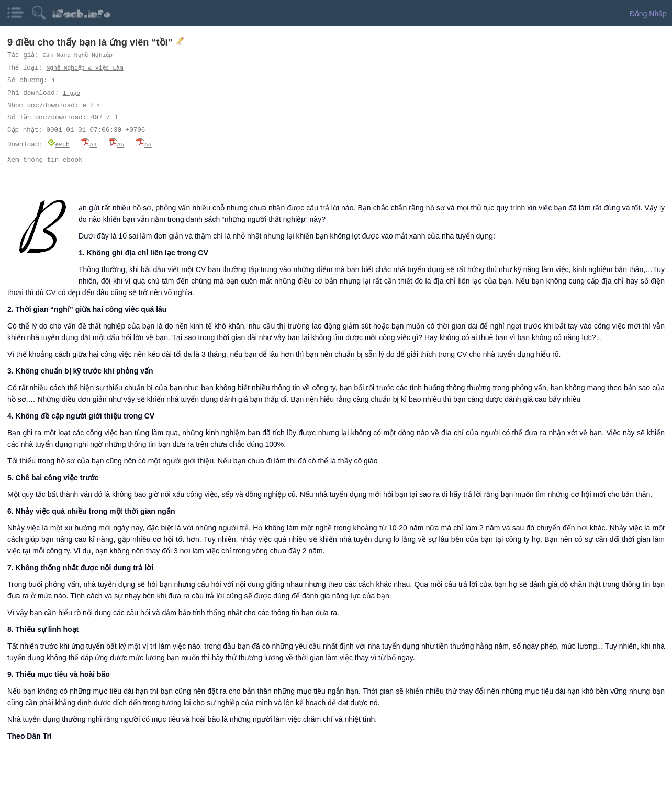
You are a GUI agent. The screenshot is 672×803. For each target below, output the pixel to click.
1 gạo (72, 93)
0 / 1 (92, 105)
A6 (144, 144)
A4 (89, 144)
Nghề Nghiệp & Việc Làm (86, 68)
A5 (117, 144)
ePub (58, 144)
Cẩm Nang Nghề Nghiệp (79, 55)
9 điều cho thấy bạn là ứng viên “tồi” (91, 42)
